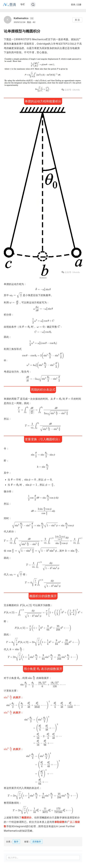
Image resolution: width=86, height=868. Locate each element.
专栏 (23, 4)
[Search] (33, 5)
